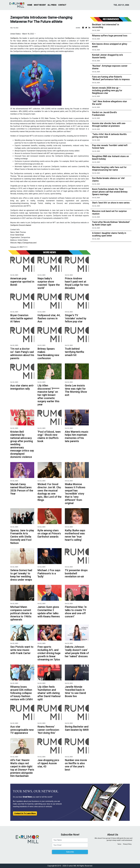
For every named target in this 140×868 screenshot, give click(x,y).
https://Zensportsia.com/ (27, 243)
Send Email (19, 235)
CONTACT (62, 5)
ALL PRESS (52, 5)
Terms (119, 844)
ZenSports (14, 38)
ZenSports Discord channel (21, 225)
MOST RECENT (40, 5)
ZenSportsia (70, 38)
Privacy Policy (127, 844)
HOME (30, 5)
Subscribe (70, 852)
